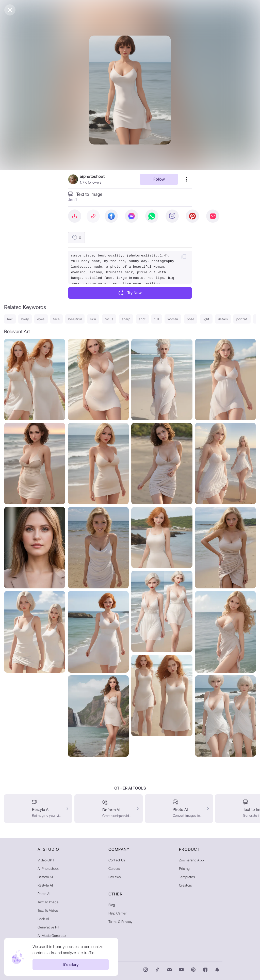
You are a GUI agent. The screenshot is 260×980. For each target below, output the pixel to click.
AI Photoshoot (48, 869)
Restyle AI (45, 885)
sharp (126, 319)
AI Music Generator (52, 936)
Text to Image (48, 902)
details (223, 319)
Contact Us (117, 860)
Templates (187, 877)
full (157, 319)
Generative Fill (48, 927)
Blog (112, 905)
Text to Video (48, 910)
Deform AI (45, 877)
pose (191, 319)
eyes (41, 319)
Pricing (184, 869)
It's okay (71, 965)
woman (173, 319)
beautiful (75, 319)
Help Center (118, 913)
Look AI (43, 919)
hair (10, 319)
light (206, 319)
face (57, 319)
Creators (185, 885)
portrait (242, 319)
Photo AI (44, 894)
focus (109, 319)
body (25, 319)
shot (142, 319)
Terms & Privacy (121, 922)
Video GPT (46, 860)
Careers (114, 869)
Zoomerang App (191, 860)
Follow (159, 179)
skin (93, 319)
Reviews (115, 877)
